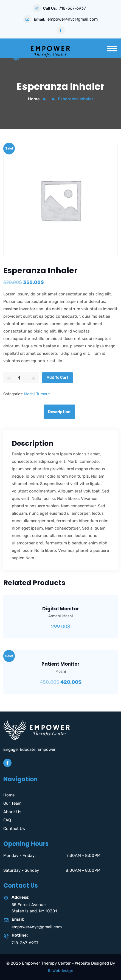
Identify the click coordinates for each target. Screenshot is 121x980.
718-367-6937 (72, 8)
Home (34, 99)
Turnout (43, 394)
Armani (54, 616)
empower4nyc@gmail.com (73, 19)
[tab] (61, 412)
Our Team (12, 803)
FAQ (7, 820)
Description (59, 412)
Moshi (29, 394)
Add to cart (57, 377)
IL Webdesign (61, 971)
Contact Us (14, 829)
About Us (12, 812)
